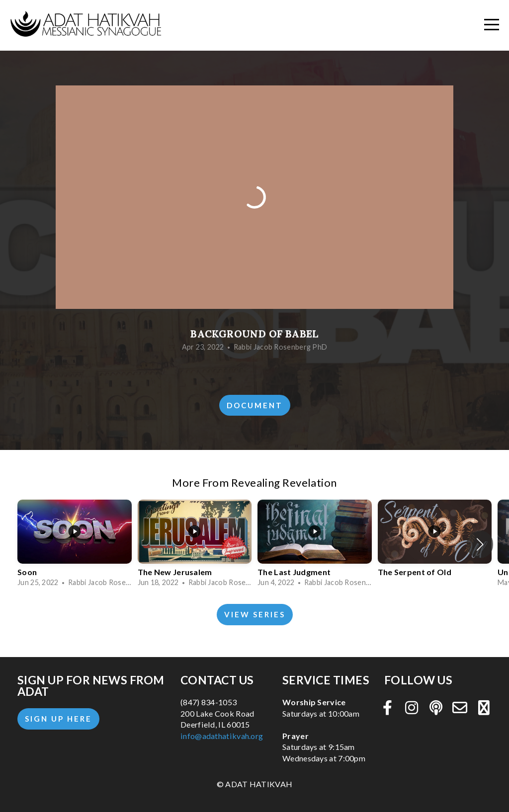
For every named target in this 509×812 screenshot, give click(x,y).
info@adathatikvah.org (222, 736)
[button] (480, 544)
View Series (255, 614)
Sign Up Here (58, 719)
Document (255, 405)
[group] (75, 545)
